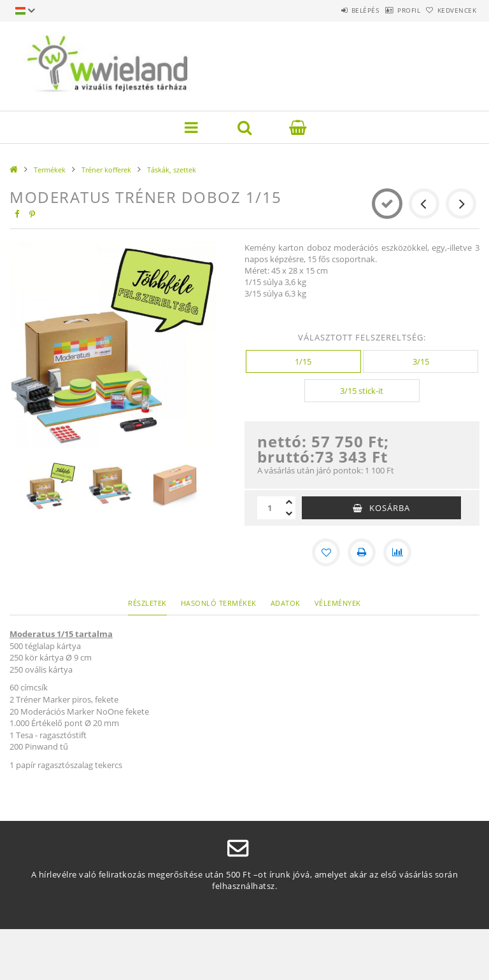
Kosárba (390, 508)
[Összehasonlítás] (397, 552)
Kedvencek (451, 10)
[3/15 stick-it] (362, 391)
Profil (389, 10)
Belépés (332, 10)
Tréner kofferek (106, 170)
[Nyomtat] (362, 552)
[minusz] (289, 514)
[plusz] (289, 502)
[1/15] (303, 361)
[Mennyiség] (270, 508)
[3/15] (421, 361)
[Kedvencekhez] (326, 552)
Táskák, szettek (172, 170)
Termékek (50, 170)
